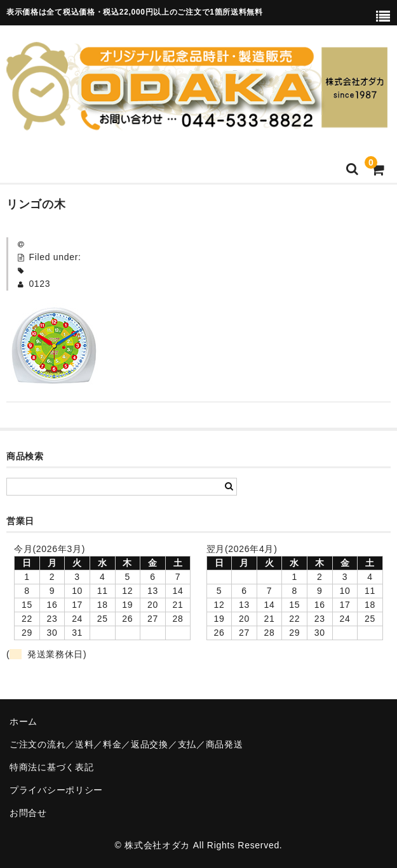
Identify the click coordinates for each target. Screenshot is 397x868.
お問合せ (28, 813)
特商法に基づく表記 (51, 767)
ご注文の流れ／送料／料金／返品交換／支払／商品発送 (126, 744)
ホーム (24, 721)
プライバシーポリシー (56, 790)
